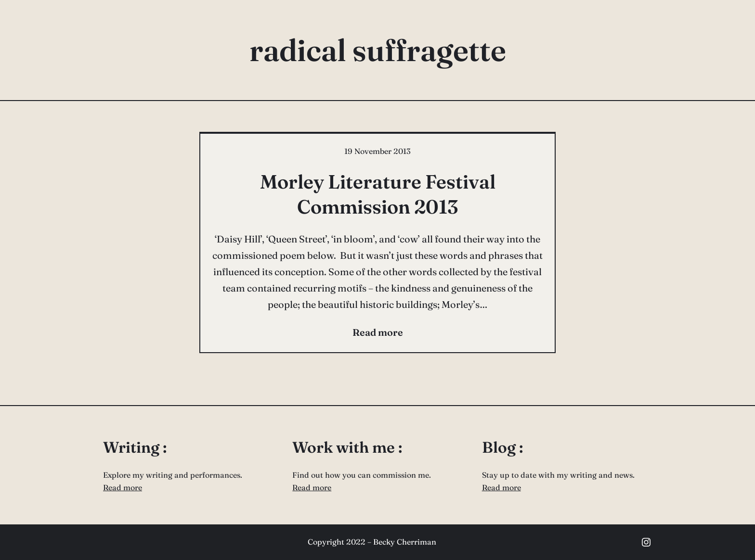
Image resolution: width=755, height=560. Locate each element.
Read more (123, 487)
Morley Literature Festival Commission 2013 (378, 194)
